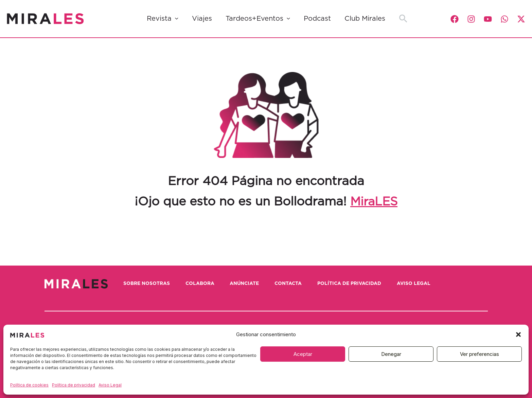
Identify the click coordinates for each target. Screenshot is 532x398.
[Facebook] (455, 19)
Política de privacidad (74, 385)
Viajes (202, 19)
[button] (518, 334)
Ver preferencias (480, 354)
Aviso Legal (110, 385)
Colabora (203, 284)
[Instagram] (471, 19)
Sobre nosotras (148, 284)
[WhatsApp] (504, 19)
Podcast (317, 19)
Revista (163, 19)
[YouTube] (488, 19)
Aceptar (303, 354)
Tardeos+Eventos (258, 19)
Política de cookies (29, 385)
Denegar (391, 354)
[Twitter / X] (521, 19)
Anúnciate (249, 284)
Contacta (294, 284)
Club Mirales (365, 19)
